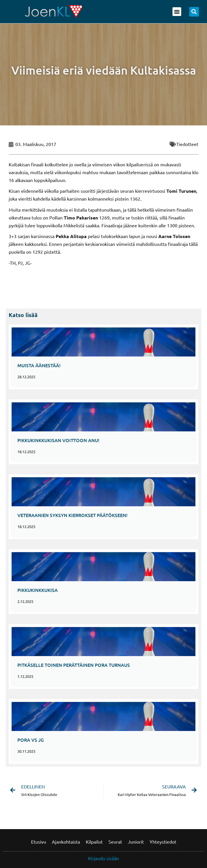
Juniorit (136, 842)
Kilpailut (94, 842)
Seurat (115, 842)
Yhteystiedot (163, 842)
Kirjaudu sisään (104, 858)
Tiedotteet (187, 144)
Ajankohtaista (66, 842)
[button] (177, 12)
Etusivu (39, 842)
